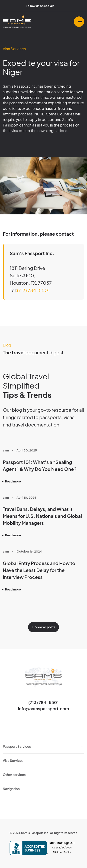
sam (6, 450)
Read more (13, 481)
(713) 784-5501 (33, 290)
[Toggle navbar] (79, 22)
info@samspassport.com (44, 709)
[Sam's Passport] (17, 22)
